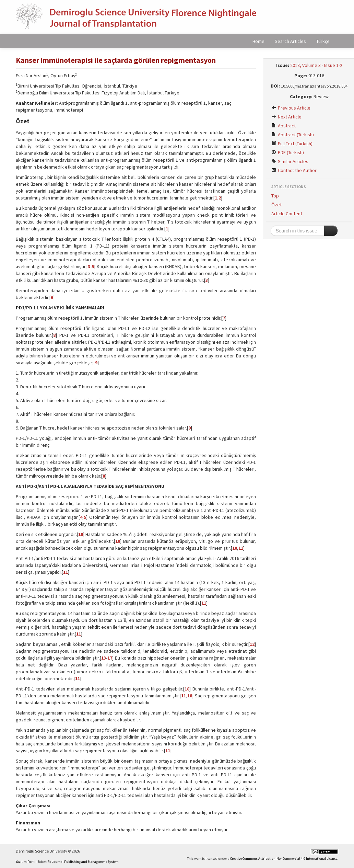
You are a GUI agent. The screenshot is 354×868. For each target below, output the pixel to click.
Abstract (284, 126)
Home (258, 41)
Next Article (286, 117)
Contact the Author (294, 170)
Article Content (287, 214)
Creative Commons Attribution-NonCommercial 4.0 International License (284, 859)
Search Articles (290, 41)
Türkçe (323, 41)
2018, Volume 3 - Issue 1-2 (316, 65)
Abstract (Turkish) (293, 135)
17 (110, 658)
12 (252, 644)
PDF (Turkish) (288, 152)
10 (81, 534)
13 (104, 658)
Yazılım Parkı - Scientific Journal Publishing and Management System (67, 862)
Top (275, 196)
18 (187, 689)
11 (241, 548)
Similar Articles (290, 161)
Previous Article (291, 108)
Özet (276, 205)
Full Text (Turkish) (292, 144)
